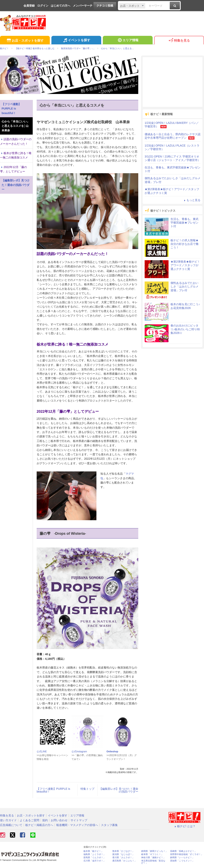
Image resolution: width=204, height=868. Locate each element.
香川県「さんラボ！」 (123, 858)
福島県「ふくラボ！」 (94, 854)
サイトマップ (79, 820)
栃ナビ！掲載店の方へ (39, 825)
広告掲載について (11, 825)
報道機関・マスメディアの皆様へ (77, 825)
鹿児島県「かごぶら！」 (124, 861)
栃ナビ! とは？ (184, 826)
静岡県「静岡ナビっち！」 (154, 851)
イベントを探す (76, 41)
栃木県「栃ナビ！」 (93, 851)
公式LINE (42, 752)
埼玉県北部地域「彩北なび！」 (153, 862)
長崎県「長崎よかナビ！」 (183, 851)
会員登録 (29, 6)
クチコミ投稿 (105, 6)
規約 (45, 820)
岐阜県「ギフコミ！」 (152, 854)
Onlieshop (112, 752)
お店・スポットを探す (25, 41)
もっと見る (192, 200)
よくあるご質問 (29, 820)
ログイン (43, 6)
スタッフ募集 (109, 825)
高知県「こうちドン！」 (182, 861)
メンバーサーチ (83, 6)
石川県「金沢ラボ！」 (94, 861)
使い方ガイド (8, 820)
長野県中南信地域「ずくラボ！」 (187, 854)
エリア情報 (128, 41)
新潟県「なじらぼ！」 (123, 854)
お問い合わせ (59, 820)
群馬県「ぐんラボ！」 (94, 858)
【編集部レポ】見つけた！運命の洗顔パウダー (119, 790)
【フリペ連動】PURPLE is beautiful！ (53, 790)
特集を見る (179, 41)
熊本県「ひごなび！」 (123, 851)
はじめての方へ (61, 6)
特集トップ (87, 789)
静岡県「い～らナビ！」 (182, 858)
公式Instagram (79, 752)
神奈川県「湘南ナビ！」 (153, 858)
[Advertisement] (173, 82)
